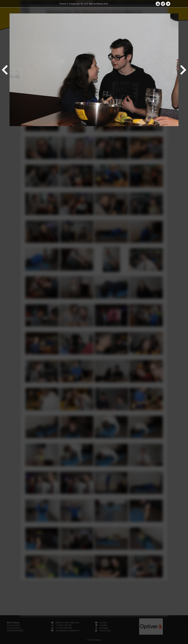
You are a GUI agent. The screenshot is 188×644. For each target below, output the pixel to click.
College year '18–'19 (78, 4)
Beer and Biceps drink (99, 4)
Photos (63, 4)
